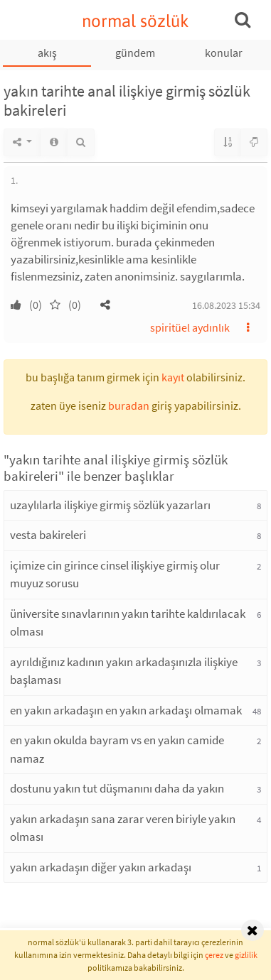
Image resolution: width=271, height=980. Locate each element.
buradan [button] (129, 405)
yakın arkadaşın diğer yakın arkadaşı (101, 867)
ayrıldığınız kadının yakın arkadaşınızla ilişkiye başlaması (124, 671)
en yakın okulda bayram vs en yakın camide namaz (117, 749)
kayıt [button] (173, 377)
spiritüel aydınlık (190, 327)
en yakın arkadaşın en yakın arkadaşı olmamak (126, 710)
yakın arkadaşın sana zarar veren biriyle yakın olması (123, 828)
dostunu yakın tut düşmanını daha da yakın (117, 788)
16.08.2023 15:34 (226, 305)
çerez (214, 955)
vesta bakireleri (48, 535)
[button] (105, 305)
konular (224, 53)
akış (47, 53)
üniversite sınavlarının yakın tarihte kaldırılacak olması (128, 623)
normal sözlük (135, 21)
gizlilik (246, 955)
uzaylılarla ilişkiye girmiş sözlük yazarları (110, 505)
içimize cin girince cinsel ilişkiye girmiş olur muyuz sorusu (115, 575)
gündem (135, 53)
